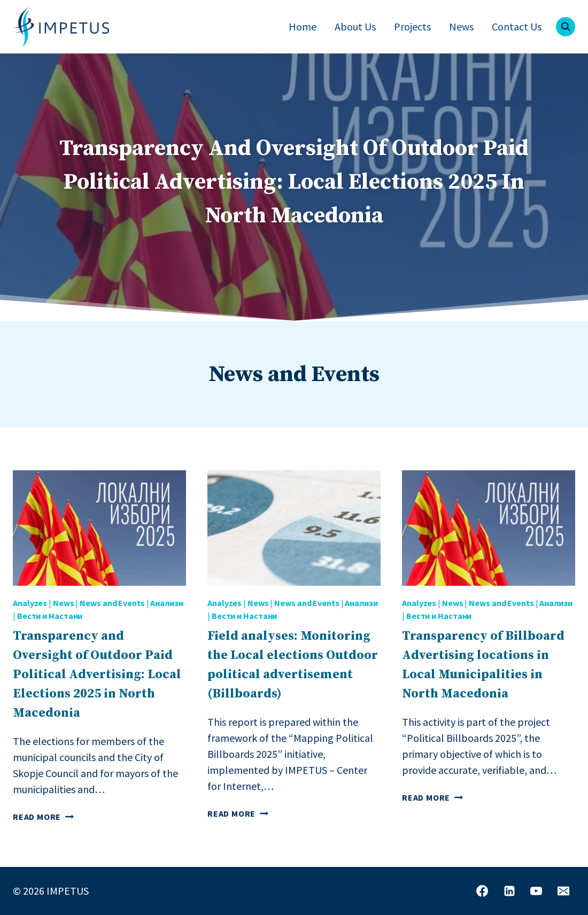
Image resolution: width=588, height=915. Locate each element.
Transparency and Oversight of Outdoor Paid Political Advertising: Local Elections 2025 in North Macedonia (97, 674)
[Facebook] (482, 891)
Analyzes (30, 603)
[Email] (563, 891)
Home (303, 26)
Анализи (167, 603)
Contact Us (517, 26)
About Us (355, 26)
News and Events (112, 603)
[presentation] (99, 528)
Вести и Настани (50, 616)
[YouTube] (536, 891)
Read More (43, 817)
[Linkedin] (509, 891)
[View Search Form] (566, 27)
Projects (412, 26)
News (461, 26)
